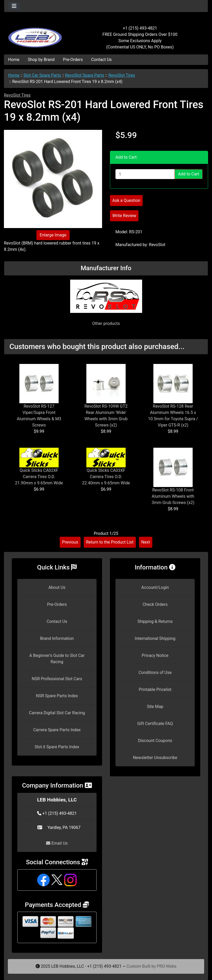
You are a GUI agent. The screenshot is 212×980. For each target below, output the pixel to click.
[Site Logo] (38, 35)
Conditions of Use (155, 672)
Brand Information (57, 638)
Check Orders (155, 604)
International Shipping (155, 638)
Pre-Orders (73, 60)
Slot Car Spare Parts (42, 75)
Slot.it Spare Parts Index (57, 747)
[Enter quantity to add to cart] (145, 174)
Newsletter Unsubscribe (155, 758)
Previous (70, 542)
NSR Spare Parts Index (57, 696)
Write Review (124, 216)
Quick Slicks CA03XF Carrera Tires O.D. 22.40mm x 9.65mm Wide (106, 477)
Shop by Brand (41, 60)
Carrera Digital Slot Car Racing (57, 713)
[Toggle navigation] (14, 6)
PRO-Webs (167, 966)
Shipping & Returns (155, 621)
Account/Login (155, 587)
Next (146, 542)
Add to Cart (189, 174)
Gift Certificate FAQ (155, 724)
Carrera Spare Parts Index (57, 730)
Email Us (57, 843)
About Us (57, 587)
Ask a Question (126, 200)
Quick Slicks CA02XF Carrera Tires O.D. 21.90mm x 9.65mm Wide (39, 477)
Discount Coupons (155, 741)
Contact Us (101, 60)
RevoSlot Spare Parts (85, 75)
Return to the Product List (110, 542)
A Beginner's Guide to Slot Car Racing (57, 659)
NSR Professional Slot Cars (57, 679)
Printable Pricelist (155, 690)
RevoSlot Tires (122, 75)
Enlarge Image (53, 235)
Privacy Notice (155, 655)
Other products (106, 323)
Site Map (155, 707)
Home (14, 60)
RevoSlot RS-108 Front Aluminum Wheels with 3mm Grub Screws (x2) (173, 496)
